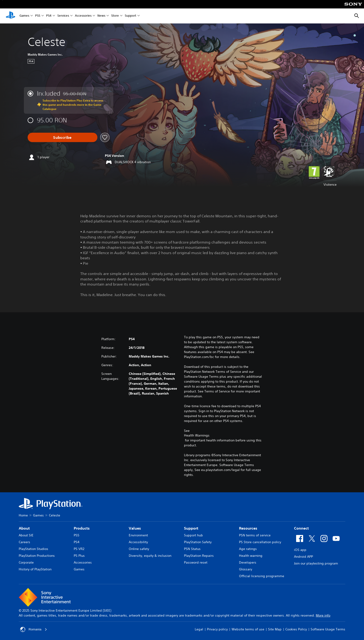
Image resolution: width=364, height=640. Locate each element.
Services (63, 16)
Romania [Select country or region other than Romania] (34, 629)
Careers (24, 542)
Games (24, 16)
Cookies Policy (296, 629)
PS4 (49, 16)
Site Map (275, 629)
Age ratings (248, 549)
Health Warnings (197, 435)
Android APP (303, 557)
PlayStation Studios (33, 549)
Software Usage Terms (328, 629)
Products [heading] (82, 528)
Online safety (139, 549)
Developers (248, 562)
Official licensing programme (262, 576)
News (101, 16)
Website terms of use (248, 629)
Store (115, 16)
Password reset (196, 562)
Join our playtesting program (316, 563)
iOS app (300, 550)
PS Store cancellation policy (260, 542)
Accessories (83, 16)
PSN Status (192, 549)
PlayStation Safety (198, 542)
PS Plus (79, 556)
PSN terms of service (255, 535)
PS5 (38, 16)
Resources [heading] (248, 528)
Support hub (193, 535)
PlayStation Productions (37, 556)
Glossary (246, 569)
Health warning (251, 556)
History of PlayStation (35, 569)
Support (131, 16)
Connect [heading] (301, 528)
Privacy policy (217, 629)
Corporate (26, 562)
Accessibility (138, 542)
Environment (138, 535)
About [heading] (24, 528)
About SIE (26, 535)
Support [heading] (191, 528)
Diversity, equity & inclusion (150, 556)
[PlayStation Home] (11, 16)
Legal (199, 629)
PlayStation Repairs (199, 556)
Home (23, 515)
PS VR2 (79, 549)
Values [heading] (135, 528)
